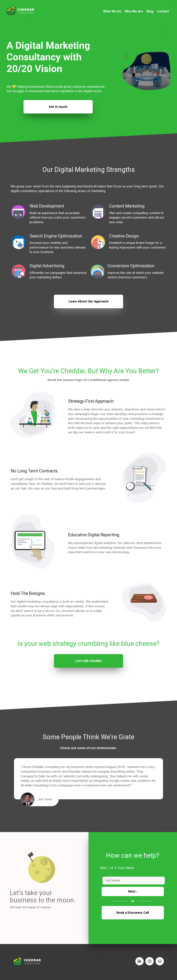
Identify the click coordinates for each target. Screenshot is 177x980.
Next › (133, 891)
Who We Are (134, 11)
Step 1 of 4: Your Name (117, 868)
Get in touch (58, 107)
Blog (150, 11)
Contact (163, 11)
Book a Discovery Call (133, 913)
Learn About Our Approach (89, 301)
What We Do (112, 11)
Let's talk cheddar (88, 661)
